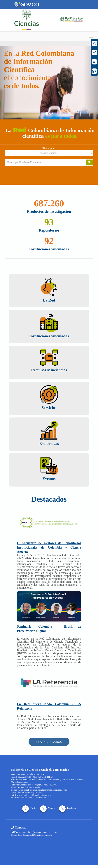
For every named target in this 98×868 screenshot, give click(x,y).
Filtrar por (48, 148)
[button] (7, 83)
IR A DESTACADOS (49, 742)
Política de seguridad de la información (28, 798)
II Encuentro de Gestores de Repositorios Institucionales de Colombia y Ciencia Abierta (49, 547)
